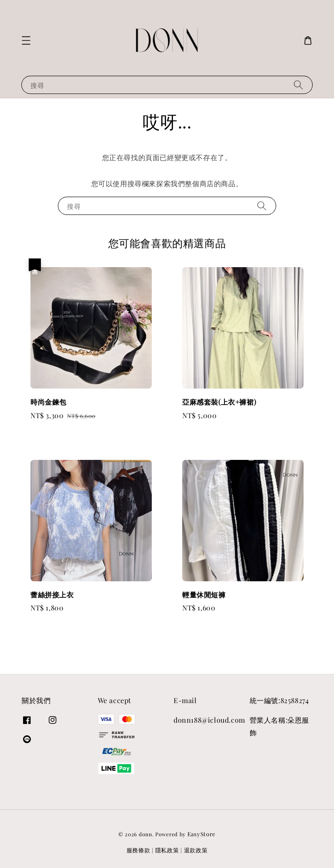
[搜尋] (298, 85)
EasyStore (202, 834)
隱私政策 (167, 850)
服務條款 (139, 850)
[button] (26, 40)
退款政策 (196, 850)
